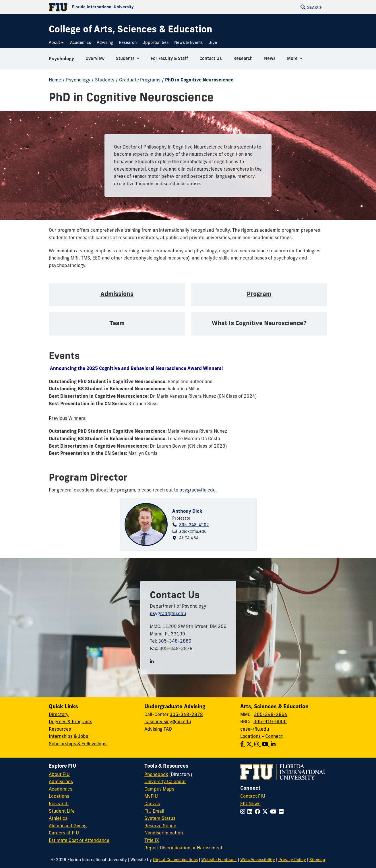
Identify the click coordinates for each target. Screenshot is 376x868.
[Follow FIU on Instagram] (244, 812)
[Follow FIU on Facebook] (258, 812)
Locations (250, 736)
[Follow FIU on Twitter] (266, 812)
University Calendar (165, 781)
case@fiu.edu (255, 729)
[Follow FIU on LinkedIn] (251, 812)
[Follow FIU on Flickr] (282, 812)
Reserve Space (160, 826)
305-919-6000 (270, 721)
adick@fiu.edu (193, 531)
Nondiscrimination (164, 833)
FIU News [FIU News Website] (250, 803)
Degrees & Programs (70, 721)
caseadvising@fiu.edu (168, 721)
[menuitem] (57, 43)
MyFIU (151, 796)
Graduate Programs (140, 80)
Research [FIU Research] (59, 803)
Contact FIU (253, 796)
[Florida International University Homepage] (118, 7)
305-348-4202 (194, 525)
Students (105, 80)
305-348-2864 (271, 714)
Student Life (62, 811)
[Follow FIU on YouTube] (274, 812)
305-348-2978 (186, 714)
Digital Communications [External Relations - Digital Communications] (175, 860)
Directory (59, 714)
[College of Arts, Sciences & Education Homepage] (130, 29)
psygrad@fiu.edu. (198, 490)
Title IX (152, 840)
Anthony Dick (187, 511)
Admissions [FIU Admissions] (61, 781)
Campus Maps (159, 789)
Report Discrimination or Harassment (183, 848)
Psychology (61, 58)
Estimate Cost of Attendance (79, 840)
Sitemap (317, 860)
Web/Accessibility (258, 860)
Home (55, 80)
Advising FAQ (158, 729)
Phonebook (156, 774)
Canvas (152, 803)
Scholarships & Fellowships (78, 744)
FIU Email (154, 811)
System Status (160, 818)
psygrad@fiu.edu (168, 613)
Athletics (58, 818)
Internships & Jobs (68, 736)
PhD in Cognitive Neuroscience (199, 80)
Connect (274, 736)
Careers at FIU (64, 833)
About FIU (59, 774)
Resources (60, 729)
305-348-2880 (175, 641)
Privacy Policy (292, 860)
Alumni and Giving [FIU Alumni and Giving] (68, 826)
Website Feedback (219, 860)
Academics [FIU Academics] (61, 789)
